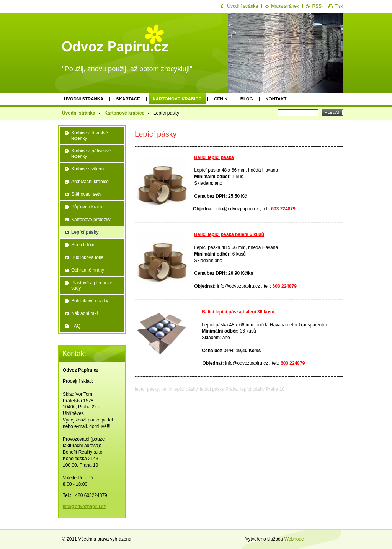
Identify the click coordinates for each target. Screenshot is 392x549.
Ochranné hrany (88, 270)
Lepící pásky (85, 232)
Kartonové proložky (91, 220)
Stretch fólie (83, 245)
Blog (247, 99)
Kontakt (276, 99)
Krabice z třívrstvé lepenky (90, 136)
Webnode (294, 539)
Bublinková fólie (87, 257)
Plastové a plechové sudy (92, 285)
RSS (317, 6)
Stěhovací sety (86, 194)
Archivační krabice (90, 182)
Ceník (221, 99)
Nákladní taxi (84, 313)
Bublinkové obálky (90, 301)
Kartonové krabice (177, 99)
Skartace (128, 99)
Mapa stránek (285, 6)
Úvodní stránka (84, 99)
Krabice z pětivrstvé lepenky (91, 154)
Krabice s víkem (87, 169)
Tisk (339, 6)
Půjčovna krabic (87, 207)
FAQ (76, 326)
